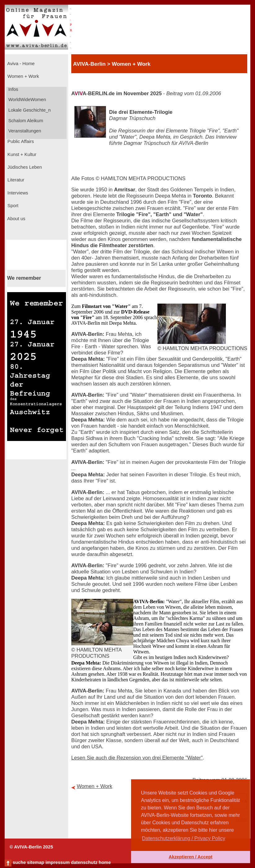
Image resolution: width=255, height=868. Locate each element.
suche (19, 862)
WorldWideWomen (27, 100)
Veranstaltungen (24, 131)
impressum (58, 862)
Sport (12, 206)
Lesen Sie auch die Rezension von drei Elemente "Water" (137, 758)
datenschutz (84, 862)
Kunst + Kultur (21, 154)
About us (16, 219)
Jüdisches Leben (24, 167)
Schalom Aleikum (25, 121)
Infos (13, 89)
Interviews (17, 193)
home (105, 862)
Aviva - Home (20, 64)
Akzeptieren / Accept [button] (190, 857)
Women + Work (23, 76)
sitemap (35, 862)
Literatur (15, 180)
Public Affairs (20, 141)
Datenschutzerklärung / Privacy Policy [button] (184, 838)
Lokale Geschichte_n (29, 110)
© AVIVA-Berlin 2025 (31, 847)
